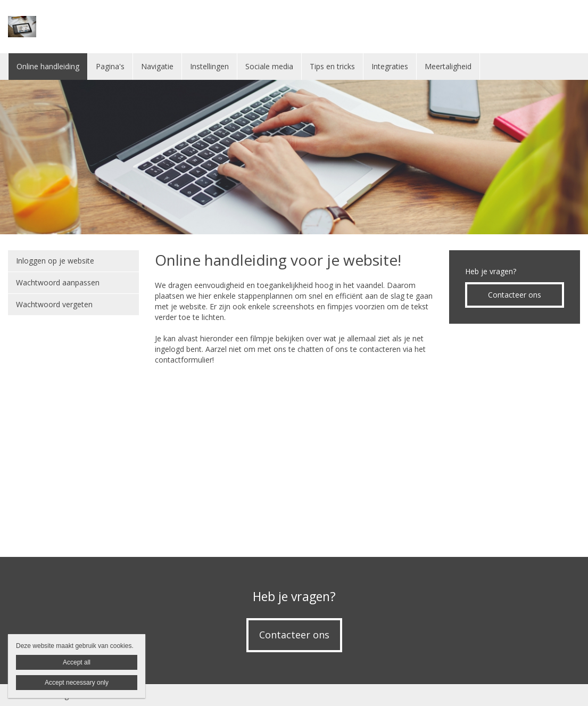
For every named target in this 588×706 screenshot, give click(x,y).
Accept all (77, 662)
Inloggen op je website (55, 261)
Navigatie (157, 66)
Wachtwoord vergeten (54, 304)
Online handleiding (48, 66)
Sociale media (269, 66)
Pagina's (110, 66)
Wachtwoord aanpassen (58, 282)
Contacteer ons (515, 295)
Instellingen (209, 66)
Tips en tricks (332, 66)
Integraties (390, 66)
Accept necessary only (77, 683)
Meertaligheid (448, 66)
